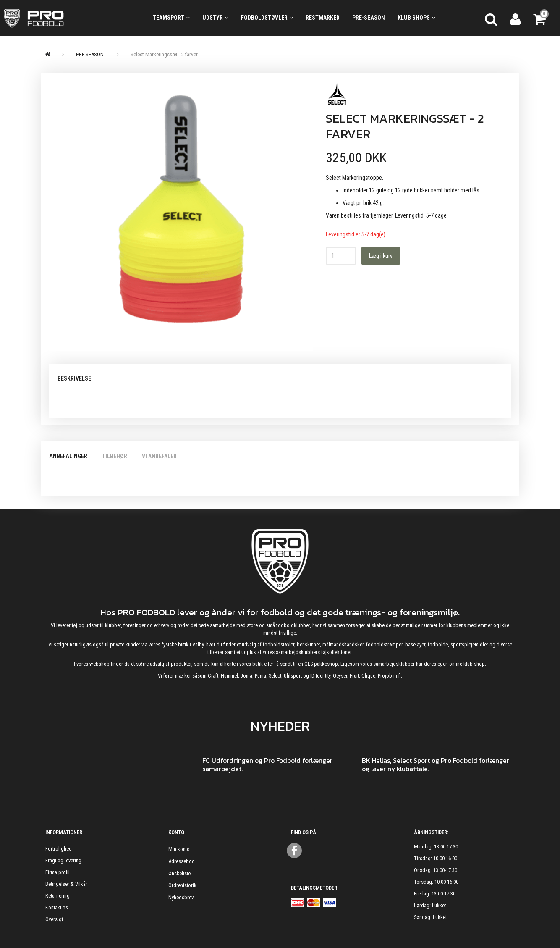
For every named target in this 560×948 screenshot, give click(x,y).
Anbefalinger (68, 456)
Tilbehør (115, 456)
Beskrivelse (74, 378)
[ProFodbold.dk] (70, 18)
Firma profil (58, 872)
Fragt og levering (63, 860)
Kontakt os (57, 907)
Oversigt (54, 919)
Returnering (58, 896)
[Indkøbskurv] (540, 18)
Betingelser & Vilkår (66, 884)
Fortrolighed (59, 849)
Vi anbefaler (159, 456)
